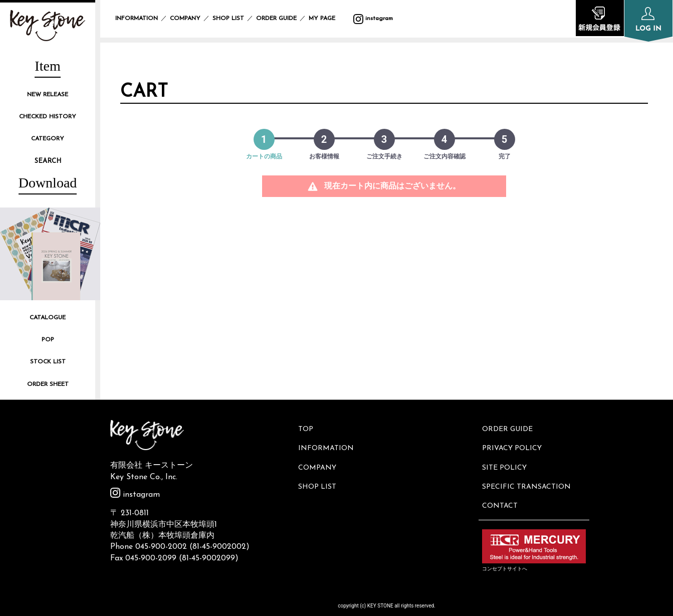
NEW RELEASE (48, 95)
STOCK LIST (48, 362)
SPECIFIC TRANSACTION (528, 479)
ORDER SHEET (48, 384)
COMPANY (185, 19)
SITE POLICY (506, 462)
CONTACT (501, 495)
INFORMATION (137, 19)
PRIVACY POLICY (513, 445)
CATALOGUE (48, 318)
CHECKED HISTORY (48, 117)
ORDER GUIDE (276, 19)
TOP (307, 428)
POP (48, 340)
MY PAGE (328, 19)
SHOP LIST (228, 19)
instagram (373, 19)
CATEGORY (48, 139)
